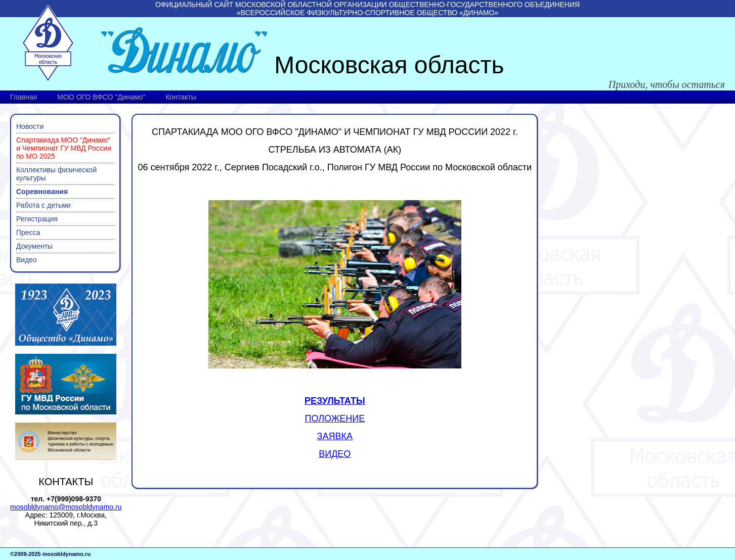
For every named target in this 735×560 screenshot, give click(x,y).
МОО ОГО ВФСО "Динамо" (101, 97)
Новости (30, 126)
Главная (24, 97)
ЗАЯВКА (335, 436)
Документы (34, 246)
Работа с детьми (44, 205)
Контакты (181, 97)
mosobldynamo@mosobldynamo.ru (66, 507)
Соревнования (42, 192)
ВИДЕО (335, 454)
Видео (27, 260)
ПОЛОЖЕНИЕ (335, 418)
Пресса (28, 232)
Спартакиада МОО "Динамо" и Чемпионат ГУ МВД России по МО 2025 (64, 148)
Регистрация (37, 219)
